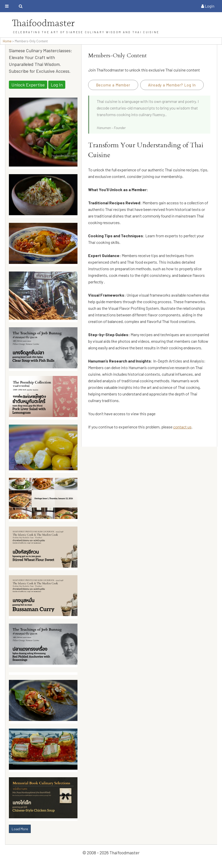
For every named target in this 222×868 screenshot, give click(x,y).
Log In (57, 85)
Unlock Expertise (28, 85)
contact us (182, 427)
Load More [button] (20, 829)
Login (208, 6)
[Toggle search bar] (21, 6)
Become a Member (113, 85)
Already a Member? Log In (172, 85)
